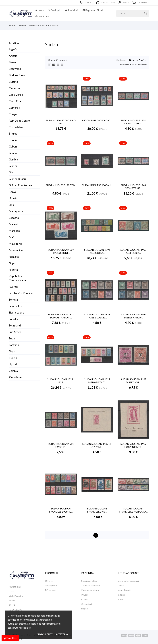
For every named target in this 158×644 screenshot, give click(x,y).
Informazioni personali (128, 581)
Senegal (14, 299)
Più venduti (51, 590)
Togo (12, 351)
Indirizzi (121, 595)
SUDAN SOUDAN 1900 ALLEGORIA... (133, 251)
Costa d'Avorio (17, 127)
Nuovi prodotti (52, 585)
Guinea (13, 166)
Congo (13, 114)
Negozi (85, 609)
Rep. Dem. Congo (19, 120)
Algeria (13, 49)
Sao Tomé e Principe (21, 293)
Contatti (87, 3)
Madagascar (16, 211)
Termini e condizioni (91, 585)
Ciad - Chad (16, 101)
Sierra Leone (16, 312)
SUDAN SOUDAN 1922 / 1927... (61, 381)
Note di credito (125, 590)
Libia (12, 205)
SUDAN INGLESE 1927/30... (61, 185)
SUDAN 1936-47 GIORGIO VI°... (61, 122)
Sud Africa (15, 332)
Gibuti (12, 172)
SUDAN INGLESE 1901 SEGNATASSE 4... (133, 122)
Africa (14, 43)
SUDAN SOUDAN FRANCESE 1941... (97, 510)
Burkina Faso (17, 75)
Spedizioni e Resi (89, 581)
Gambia (13, 159)
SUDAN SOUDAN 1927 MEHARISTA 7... (97, 381)
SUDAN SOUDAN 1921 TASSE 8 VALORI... (97, 316)
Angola (13, 56)
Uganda (13, 364)
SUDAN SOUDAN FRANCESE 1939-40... (61, 510)
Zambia (13, 371)
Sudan (12, 338)
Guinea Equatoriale (20, 185)
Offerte (49, 581)
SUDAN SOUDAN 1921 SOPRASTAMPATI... (61, 316)
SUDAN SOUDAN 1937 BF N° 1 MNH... (97, 445)
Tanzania (14, 345)
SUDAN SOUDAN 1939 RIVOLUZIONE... (61, 251)
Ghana (13, 153)
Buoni (120, 599)
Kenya (13, 192)
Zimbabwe (15, 377)
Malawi (13, 224)
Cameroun (15, 88)
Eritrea (13, 133)
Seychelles (15, 306)
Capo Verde (16, 95)
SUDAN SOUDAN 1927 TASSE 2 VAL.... (133, 381)
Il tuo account (128, 573)
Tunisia (13, 358)
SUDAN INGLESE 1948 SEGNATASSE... (133, 187)
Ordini (121, 585)
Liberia (13, 198)
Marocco (14, 231)
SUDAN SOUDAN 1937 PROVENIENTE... (133, 445)
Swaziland (15, 325)
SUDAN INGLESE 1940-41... (97, 185)
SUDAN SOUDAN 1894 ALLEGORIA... (97, 251)
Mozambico (16, 250)
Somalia (13, 319)
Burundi (14, 82)
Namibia (14, 257)
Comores (14, 108)
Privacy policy (45, 634)
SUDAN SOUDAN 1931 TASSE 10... (61, 445)
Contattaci (87, 604)
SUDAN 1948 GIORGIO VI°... (97, 120)
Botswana (15, 69)
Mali (11, 237)
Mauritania (15, 244)
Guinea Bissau (17, 179)
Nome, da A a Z (136, 60)
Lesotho (14, 218)
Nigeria (13, 270)
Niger (12, 263)
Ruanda (13, 287)
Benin (12, 62)
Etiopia (13, 140)
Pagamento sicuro (90, 590)
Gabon (13, 146)
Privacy (85, 595)
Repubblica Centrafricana (17, 278)
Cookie (85, 599)
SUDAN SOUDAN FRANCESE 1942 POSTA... (133, 510)
